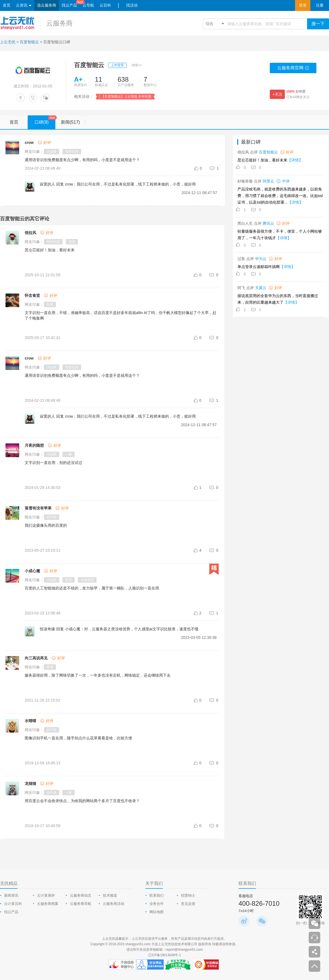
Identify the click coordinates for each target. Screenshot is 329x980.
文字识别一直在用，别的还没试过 (53, 463)
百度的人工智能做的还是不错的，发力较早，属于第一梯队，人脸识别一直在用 (92, 588)
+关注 (277, 94)
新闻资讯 (11, 895)
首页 (7, 5)
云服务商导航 (81, 904)
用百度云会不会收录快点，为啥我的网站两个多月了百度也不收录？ (82, 801)
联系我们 (157, 895)
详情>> (137, 65)
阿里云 (268, 181)
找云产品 (69, 5)
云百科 (105, 5)
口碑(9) (45, 120)
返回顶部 (314, 966)
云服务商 (59, 23)
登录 (303, 5)
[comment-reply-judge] (215, 168)
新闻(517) (73, 122)
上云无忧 (8, 42)
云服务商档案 (48, 904)
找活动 (132, 5)
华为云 (261, 259)
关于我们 (154, 883)
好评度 (296, 92)
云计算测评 (46, 895)
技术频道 (110, 895)
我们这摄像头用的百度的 (46, 525)
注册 (320, 5)
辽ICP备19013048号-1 (164, 955)
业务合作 (157, 904)
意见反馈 (188, 904)
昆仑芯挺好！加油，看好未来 (50, 250)
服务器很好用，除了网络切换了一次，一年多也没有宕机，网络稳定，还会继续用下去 (98, 675)
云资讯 (24, 6)
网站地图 (157, 912)
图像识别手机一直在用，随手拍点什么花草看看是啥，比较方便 (78, 738)
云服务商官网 (293, 69)
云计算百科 (13, 904)
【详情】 (295, 160)
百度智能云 (29, 42)
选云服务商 (47, 5)
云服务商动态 (81, 895)
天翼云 (261, 288)
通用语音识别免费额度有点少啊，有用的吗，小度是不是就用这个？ (82, 375)
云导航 (88, 5)
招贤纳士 (188, 895)
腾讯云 (268, 223)
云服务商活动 (114, 904)
